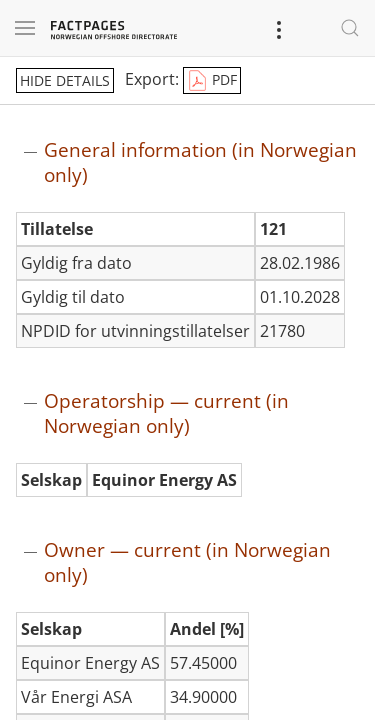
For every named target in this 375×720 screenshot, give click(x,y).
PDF (212, 81)
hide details (65, 80)
